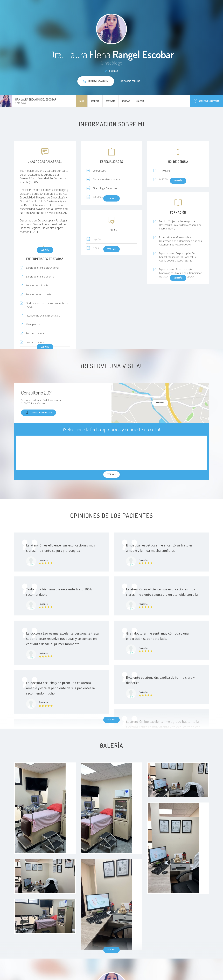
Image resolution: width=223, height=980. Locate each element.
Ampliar (160, 403)
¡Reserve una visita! (207, 101)
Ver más (45, 250)
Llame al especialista (39, 413)
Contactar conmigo (130, 81)
